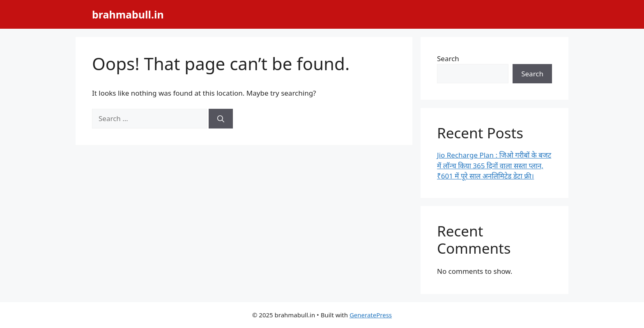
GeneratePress (371, 315)
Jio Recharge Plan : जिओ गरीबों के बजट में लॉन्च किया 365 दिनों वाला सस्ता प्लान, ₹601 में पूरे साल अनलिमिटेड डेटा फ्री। (494, 165)
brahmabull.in (128, 14)
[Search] (221, 119)
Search (448, 58)
